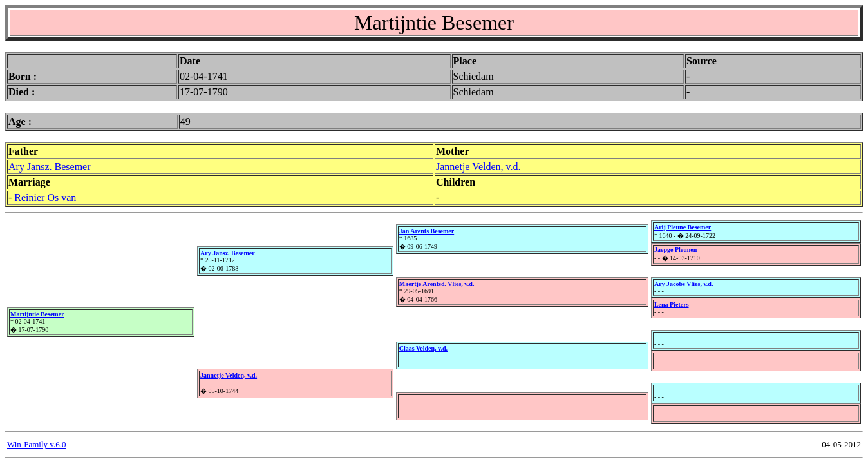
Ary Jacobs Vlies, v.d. (684, 284)
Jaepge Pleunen (675, 250)
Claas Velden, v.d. (423, 348)
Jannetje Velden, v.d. (478, 167)
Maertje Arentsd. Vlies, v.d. (437, 284)
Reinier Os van (45, 198)
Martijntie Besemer (37, 314)
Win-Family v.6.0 (36, 444)
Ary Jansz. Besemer (50, 167)
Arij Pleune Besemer (683, 227)
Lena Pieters (672, 304)
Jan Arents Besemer (427, 231)
